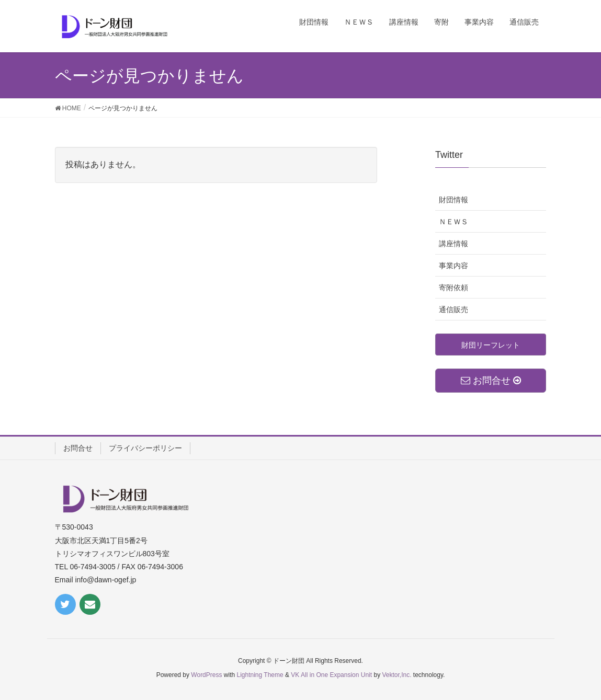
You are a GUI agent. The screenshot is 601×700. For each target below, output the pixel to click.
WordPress (206, 675)
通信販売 (453, 309)
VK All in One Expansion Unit (331, 675)
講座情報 (453, 244)
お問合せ (78, 448)
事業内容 (453, 266)
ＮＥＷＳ (453, 222)
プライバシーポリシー (145, 448)
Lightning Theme (260, 675)
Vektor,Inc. (396, 675)
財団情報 (453, 200)
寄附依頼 (453, 288)
